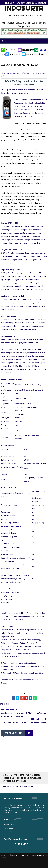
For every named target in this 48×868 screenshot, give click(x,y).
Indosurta (24, 8)
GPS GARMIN (42, 73)
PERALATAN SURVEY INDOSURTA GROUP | (31, 855)
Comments (9, 76)
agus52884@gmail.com (33, 54)
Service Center (9, 832)
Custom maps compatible (12, 526)
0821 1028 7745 (12, 50)
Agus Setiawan (13, 54)
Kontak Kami (8, 828)
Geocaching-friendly (10, 523)
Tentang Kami (9, 825)
